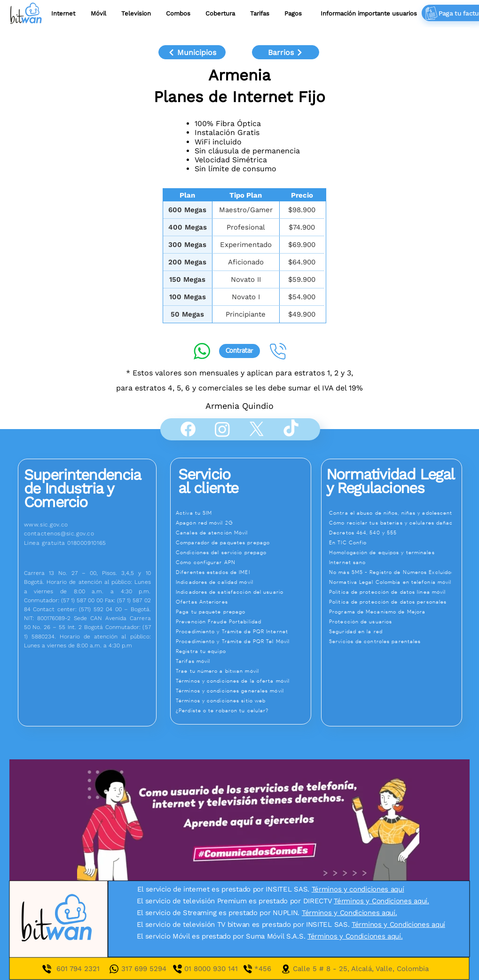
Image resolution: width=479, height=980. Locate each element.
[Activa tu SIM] (243, 513)
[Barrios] (286, 52)
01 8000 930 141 (219, 969)
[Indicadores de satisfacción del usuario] (243, 592)
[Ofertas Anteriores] (243, 602)
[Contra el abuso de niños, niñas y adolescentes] (395, 513)
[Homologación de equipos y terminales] (395, 552)
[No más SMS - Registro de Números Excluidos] (395, 572)
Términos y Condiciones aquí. (381, 901)
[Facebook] (188, 429)
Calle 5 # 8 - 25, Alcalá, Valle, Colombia (361, 969)
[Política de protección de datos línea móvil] (395, 592)
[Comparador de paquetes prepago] (243, 542)
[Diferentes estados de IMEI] (243, 572)
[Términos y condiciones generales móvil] (243, 691)
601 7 (65, 969)
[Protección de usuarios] (395, 621)
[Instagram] (222, 429)
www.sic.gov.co (46, 525)
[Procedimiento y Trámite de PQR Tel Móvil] (243, 641)
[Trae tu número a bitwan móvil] (243, 671)
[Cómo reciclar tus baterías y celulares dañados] (395, 523)
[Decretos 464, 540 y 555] (395, 533)
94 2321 (86, 969)
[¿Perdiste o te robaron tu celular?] (243, 710)
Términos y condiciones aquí (358, 889)
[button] (260, 13)
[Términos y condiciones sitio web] (243, 701)
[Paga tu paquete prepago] (243, 612)
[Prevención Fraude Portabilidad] (243, 621)
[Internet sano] (395, 562)
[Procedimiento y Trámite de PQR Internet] (243, 631)
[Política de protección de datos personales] (395, 602)
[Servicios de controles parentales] (395, 641)
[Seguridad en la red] (395, 631)
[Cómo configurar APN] (243, 562)
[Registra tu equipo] (243, 651)
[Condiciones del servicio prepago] (243, 552)
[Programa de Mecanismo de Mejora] (395, 612)
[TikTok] (291, 429)
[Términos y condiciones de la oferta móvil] (243, 681)
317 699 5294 (144, 969)
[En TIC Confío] (395, 542)
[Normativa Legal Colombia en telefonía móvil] (395, 582)
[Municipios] (192, 52)
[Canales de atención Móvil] (243, 533)
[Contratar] (239, 351)
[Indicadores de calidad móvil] (243, 582)
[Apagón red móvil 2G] (243, 523)
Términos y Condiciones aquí (398, 924)
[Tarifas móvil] (243, 661)
